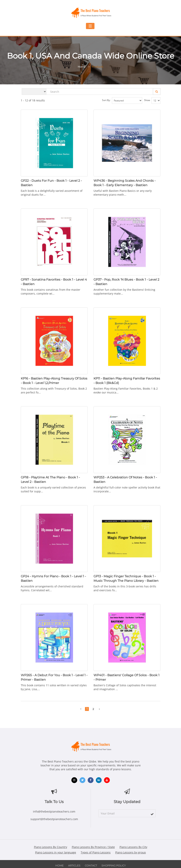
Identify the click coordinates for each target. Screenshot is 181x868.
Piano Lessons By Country (51, 847)
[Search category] (34, 92)
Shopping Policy (114, 865)
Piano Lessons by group (131, 852)
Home (82, 67)
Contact (91, 865)
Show (152, 100)
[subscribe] (152, 814)
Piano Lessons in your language (56, 852)
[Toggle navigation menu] (90, 26)
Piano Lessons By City (133, 847)
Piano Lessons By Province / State (93, 847)
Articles (74, 865)
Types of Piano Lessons (96, 852)
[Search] (157, 92)
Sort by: (122, 100)
